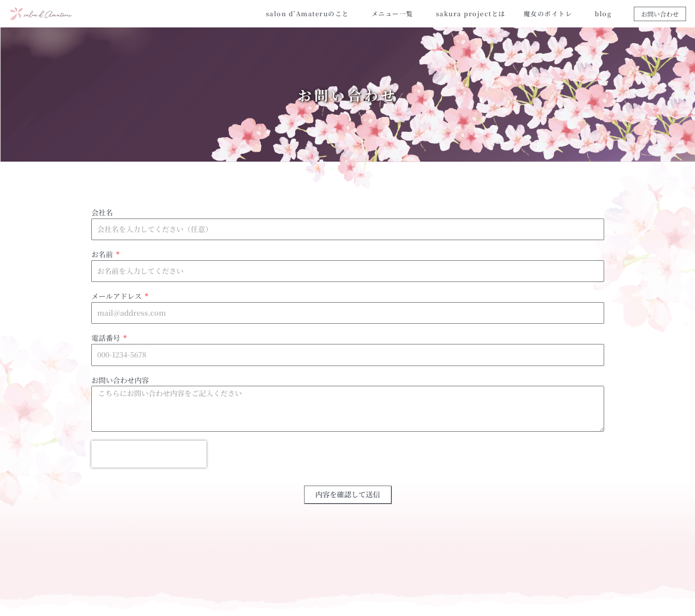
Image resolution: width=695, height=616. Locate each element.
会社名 (102, 212)
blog (603, 13)
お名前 (103, 254)
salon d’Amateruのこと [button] (310, 14)
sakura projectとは (471, 13)
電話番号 (107, 338)
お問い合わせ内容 (120, 380)
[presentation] (149, 454)
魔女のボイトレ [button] (550, 14)
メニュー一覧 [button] (395, 14)
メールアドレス (117, 296)
